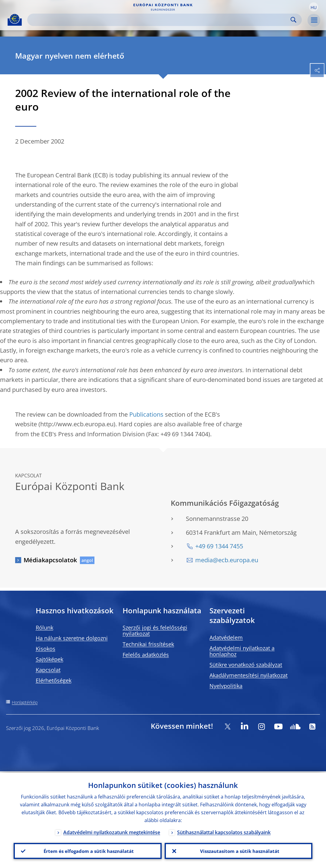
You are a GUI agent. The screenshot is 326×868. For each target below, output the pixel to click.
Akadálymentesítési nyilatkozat (249, 675)
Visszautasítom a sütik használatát (238, 850)
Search (293, 20)
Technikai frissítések (148, 644)
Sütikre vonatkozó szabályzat (246, 665)
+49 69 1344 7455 (219, 546)
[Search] (160, 20)
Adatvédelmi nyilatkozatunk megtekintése (112, 831)
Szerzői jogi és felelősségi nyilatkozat (155, 631)
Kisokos (46, 649)
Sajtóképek (49, 659)
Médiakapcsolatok (50, 560)
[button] (314, 7)
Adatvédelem (226, 637)
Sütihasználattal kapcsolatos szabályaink (224, 831)
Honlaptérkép (25, 702)
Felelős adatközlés (146, 655)
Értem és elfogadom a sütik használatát (87, 850)
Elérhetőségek (54, 680)
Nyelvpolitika (226, 686)
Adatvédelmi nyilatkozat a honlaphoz (242, 651)
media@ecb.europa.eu (227, 560)
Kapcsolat (48, 670)
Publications (146, 414)
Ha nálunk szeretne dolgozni (72, 638)
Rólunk (44, 628)
